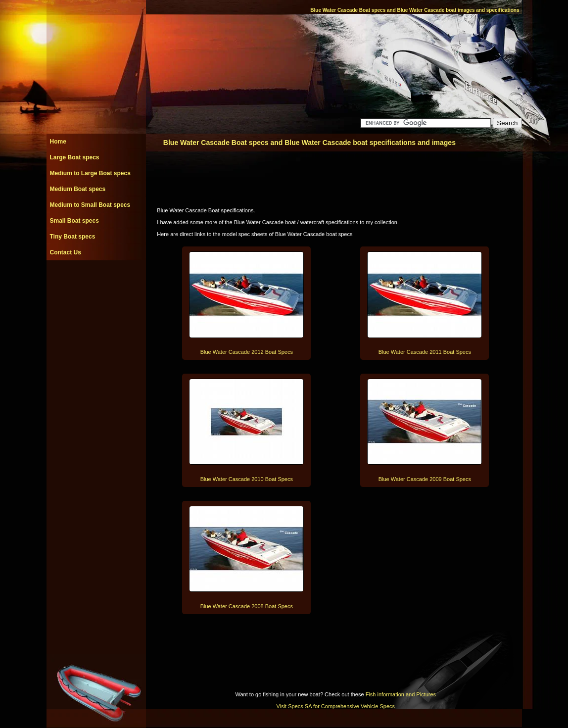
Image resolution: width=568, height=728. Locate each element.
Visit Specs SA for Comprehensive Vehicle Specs (336, 706)
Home (58, 142)
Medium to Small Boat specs (90, 205)
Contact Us (66, 252)
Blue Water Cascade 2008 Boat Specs (247, 606)
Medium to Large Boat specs (90, 173)
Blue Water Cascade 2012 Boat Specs (247, 352)
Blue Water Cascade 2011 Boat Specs (425, 352)
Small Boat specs (74, 221)
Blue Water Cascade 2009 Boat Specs (425, 479)
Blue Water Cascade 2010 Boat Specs (247, 479)
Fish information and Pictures (401, 694)
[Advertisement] (96, 283)
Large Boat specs (75, 157)
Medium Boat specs (78, 189)
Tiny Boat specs (73, 237)
